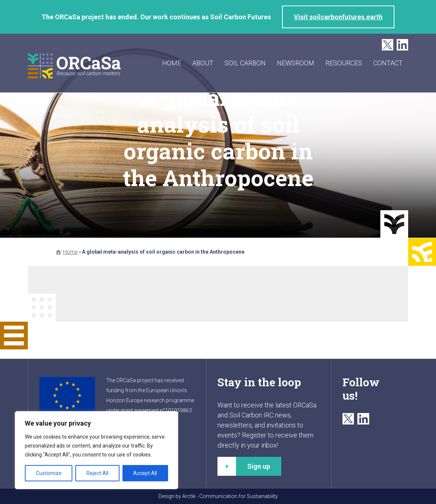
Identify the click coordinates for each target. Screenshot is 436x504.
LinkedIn (402, 45)
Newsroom (296, 63)
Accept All (145, 473)
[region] (96, 450)
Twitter (388, 45)
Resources (344, 63)
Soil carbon (245, 63)
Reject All (97, 473)
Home (172, 63)
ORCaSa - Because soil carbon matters (74, 66)
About (203, 63)
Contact (388, 63)
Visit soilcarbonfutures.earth (338, 17)
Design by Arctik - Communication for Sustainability (218, 496)
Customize (49, 473)
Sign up (259, 466)
